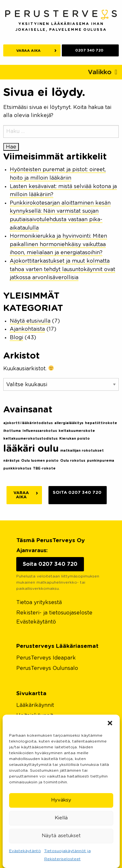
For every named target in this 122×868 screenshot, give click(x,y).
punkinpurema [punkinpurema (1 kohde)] (101, 461)
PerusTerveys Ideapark (46, 658)
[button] (110, 723)
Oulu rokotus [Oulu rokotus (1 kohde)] (73, 461)
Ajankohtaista (27, 329)
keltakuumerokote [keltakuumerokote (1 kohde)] (77, 431)
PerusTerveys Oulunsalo (47, 668)
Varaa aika (28, 51)
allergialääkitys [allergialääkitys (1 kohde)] (69, 423)
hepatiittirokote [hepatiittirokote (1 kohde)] (101, 423)
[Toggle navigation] (102, 72)
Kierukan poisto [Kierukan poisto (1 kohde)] (75, 439)
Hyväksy (61, 800)
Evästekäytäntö (25, 851)
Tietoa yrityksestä (39, 602)
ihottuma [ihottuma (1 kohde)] (12, 431)
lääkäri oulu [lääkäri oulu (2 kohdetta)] (31, 449)
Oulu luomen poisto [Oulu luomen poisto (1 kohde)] (40, 461)
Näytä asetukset (61, 836)
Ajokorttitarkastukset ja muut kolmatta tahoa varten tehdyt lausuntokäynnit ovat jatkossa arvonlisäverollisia (62, 269)
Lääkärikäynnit (35, 705)
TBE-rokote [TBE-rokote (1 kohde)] (44, 468)
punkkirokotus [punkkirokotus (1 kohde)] (17, 468)
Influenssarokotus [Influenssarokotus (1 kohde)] (40, 431)
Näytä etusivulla (30, 321)
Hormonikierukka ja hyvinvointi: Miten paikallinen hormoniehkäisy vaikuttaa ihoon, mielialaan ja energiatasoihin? (58, 244)
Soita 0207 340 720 (77, 493)
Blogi (16, 338)
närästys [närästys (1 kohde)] (11, 461)
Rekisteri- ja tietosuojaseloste (54, 613)
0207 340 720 (89, 50)
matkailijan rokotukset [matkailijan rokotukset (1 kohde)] (82, 451)
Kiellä (61, 818)
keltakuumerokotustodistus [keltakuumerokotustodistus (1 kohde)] (30, 439)
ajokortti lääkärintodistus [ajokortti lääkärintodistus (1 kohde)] (28, 423)
